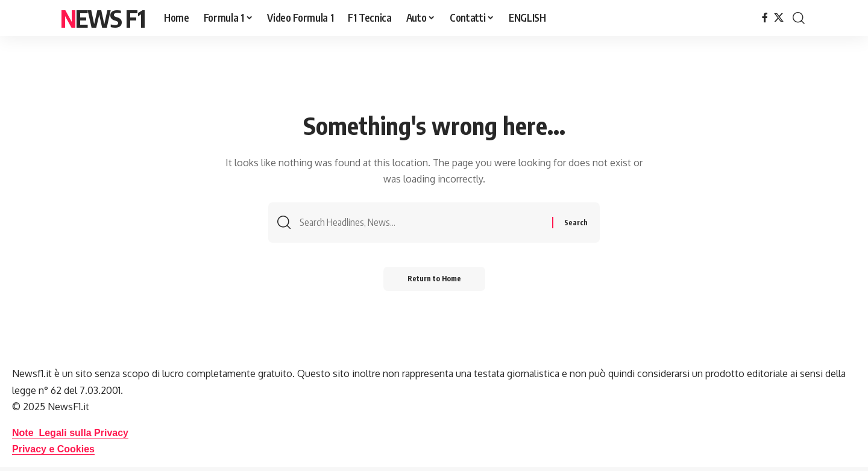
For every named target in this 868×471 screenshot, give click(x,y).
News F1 (102, 18)
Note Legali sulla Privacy (70, 433)
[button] (799, 18)
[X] (779, 18)
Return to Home (434, 279)
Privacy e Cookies (53, 449)
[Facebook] (765, 18)
